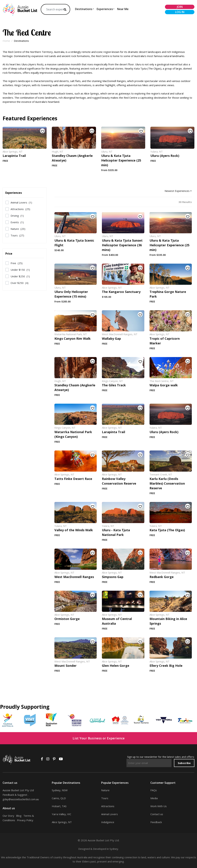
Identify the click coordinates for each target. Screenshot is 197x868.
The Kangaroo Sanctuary (121, 292)
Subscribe (184, 763)
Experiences (105, 9)
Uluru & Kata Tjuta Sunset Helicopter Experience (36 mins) (122, 245)
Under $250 (20, 276)
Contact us (157, 814)
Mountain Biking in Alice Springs (168, 621)
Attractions (20, 209)
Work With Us (159, 806)
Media (154, 798)
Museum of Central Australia (117, 621)
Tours (17, 235)
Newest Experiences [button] (177, 191)
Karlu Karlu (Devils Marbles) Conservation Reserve (167, 483)
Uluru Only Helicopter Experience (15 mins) (71, 294)
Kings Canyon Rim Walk (73, 338)
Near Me (123, 9)
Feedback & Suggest (15, 795)
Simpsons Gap (113, 577)
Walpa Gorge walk (164, 385)
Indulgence (108, 822)
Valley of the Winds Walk (74, 530)
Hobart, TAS (59, 806)
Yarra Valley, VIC (62, 814)
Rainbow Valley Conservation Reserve (119, 481)
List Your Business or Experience (99, 738)
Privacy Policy (25, 820)
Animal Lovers (21, 202)
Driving (17, 216)
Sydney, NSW (60, 790)
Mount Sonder (65, 666)
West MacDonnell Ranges (74, 577)
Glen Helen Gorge (116, 666)
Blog (19, 816)
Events (17, 222)
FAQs (154, 790)
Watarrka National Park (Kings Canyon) (73, 434)
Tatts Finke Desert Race (73, 479)
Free (17, 263)
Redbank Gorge (162, 577)
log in (180, 12)
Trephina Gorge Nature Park (168, 294)
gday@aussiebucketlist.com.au (21, 799)
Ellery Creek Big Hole (166, 666)
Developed (100, 849)
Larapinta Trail (14, 156)
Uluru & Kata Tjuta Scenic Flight (74, 243)
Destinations (84, 9)
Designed (84, 849)
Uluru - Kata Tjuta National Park (116, 532)
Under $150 (20, 270)
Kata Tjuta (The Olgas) (167, 530)
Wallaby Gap (111, 338)
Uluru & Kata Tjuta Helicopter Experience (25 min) (121, 160)
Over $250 (19, 283)
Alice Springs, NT (62, 822)
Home (6, 41)
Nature (18, 229)
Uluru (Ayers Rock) (165, 156)
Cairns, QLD (59, 798)
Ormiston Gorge (67, 619)
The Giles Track (114, 385)
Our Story (8, 816)
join (180, 7)
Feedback (156, 822)
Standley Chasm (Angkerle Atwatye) (72, 158)
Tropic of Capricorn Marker (165, 341)
